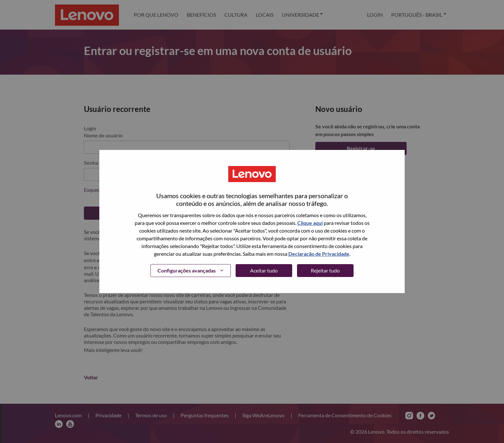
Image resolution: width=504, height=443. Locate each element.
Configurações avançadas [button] (187, 270)
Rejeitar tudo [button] (325, 270)
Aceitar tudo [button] (264, 270)
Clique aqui (310, 223)
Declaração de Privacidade (319, 254)
